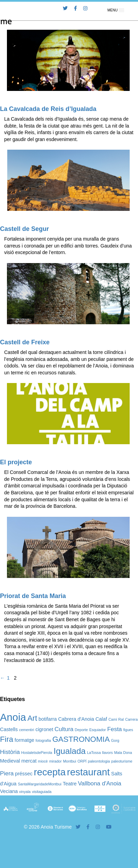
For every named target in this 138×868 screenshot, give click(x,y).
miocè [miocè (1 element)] (43, 761)
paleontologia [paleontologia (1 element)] (99, 761)
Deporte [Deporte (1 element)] (81, 730)
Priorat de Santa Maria (33, 596)
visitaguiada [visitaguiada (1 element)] (42, 792)
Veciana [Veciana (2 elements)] (9, 791)
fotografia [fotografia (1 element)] (43, 740)
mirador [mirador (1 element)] (55, 761)
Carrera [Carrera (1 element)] (131, 719)
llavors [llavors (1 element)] (108, 753)
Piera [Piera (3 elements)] (7, 773)
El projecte (16, 462)
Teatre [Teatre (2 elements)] (70, 784)
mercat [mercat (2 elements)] (29, 761)
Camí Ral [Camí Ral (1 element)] (116, 719)
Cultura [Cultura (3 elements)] (64, 729)
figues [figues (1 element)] (128, 730)
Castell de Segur (24, 229)
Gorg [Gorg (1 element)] (115, 740)
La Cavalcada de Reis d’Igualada (48, 109)
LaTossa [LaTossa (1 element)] (94, 753)
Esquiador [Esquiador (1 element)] (97, 730)
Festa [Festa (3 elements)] (114, 729)
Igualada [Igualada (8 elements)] (70, 751)
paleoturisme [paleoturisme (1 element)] (122, 761)
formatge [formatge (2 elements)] (24, 740)
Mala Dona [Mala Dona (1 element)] (123, 753)
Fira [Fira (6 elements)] (7, 739)
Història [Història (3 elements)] (10, 752)
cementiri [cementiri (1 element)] (27, 730)
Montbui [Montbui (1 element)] (70, 761)
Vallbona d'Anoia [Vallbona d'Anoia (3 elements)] (100, 783)
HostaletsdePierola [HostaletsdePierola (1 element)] (37, 753)
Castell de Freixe (25, 342)
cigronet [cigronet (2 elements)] (44, 729)
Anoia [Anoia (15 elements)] (13, 717)
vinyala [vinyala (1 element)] (25, 792)
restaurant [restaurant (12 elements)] (88, 772)
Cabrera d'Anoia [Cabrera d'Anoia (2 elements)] (76, 719)
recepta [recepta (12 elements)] (50, 772)
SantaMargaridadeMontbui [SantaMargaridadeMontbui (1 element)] (40, 784)
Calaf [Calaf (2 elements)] (101, 719)
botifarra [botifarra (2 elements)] (48, 719)
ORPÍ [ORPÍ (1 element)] (82, 761)
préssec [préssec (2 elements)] (24, 774)
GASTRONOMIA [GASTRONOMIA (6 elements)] (81, 739)
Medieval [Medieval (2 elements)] (10, 761)
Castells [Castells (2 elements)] (9, 729)
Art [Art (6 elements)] (32, 718)
